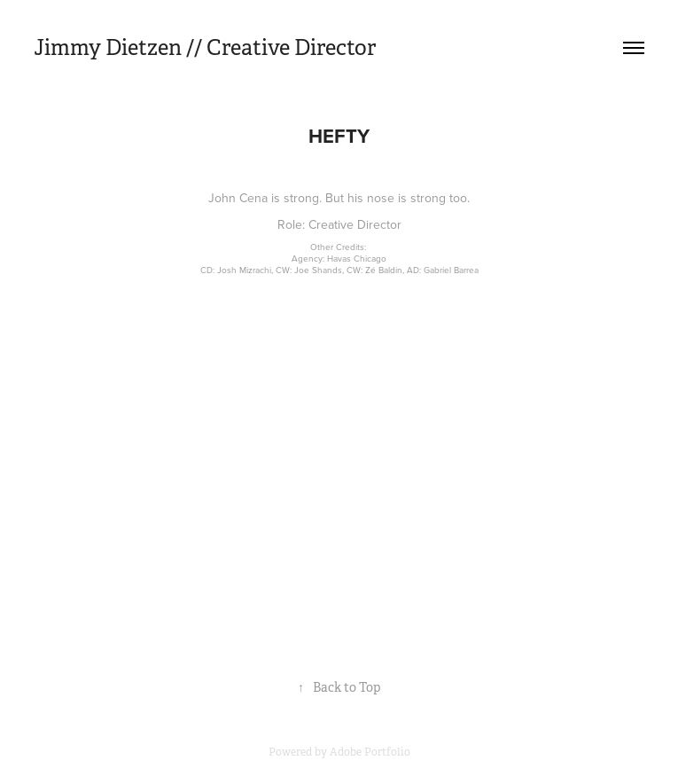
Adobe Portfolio (370, 752)
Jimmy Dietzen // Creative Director (205, 48)
